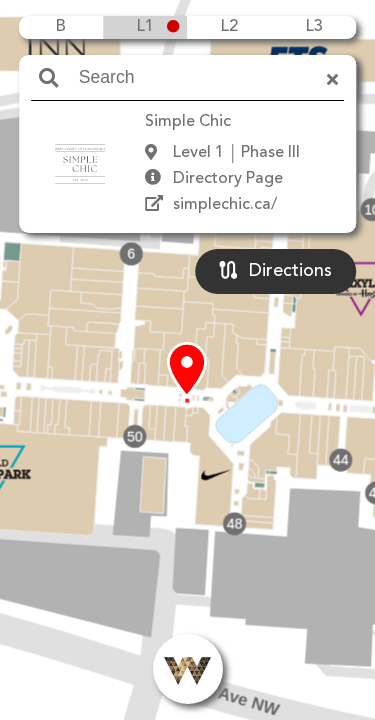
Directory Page (228, 179)
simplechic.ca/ (225, 205)
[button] (187, 371)
